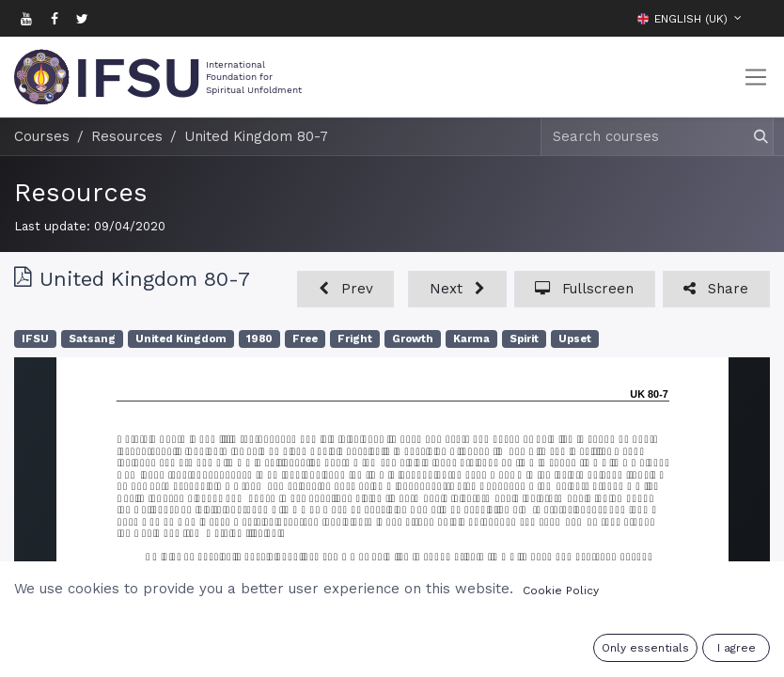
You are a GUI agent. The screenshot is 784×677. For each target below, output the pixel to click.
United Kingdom (181, 339)
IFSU (35, 339)
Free (305, 339)
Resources (81, 193)
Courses (42, 136)
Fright (355, 339)
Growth (413, 339)
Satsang (92, 339)
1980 (259, 339)
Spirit (524, 339)
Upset (575, 339)
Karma (471, 339)
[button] (756, 18)
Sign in (653, 651)
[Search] (753, 137)
